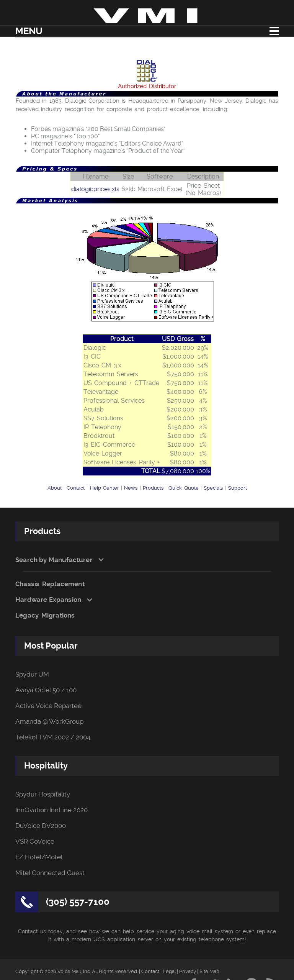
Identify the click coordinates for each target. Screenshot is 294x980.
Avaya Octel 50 (38, 690)
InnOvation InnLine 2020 (51, 810)
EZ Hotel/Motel (39, 857)
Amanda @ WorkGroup (49, 722)
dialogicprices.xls (95, 189)
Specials (213, 488)
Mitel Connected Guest (50, 873)
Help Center (105, 488)
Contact (76, 488)
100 (71, 690)
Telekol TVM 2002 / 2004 (53, 737)
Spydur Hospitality (43, 794)
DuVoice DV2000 (41, 826)
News (131, 488)
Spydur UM (32, 674)
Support (238, 488)
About (55, 488)
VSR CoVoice (35, 842)
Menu (29, 31)
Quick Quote (183, 488)
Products (153, 488)
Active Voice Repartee (48, 706)
